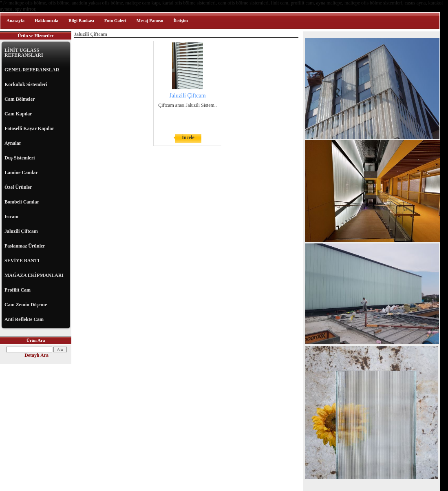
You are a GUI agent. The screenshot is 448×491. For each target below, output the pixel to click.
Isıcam (11, 217)
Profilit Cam (18, 290)
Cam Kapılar (18, 114)
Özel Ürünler (18, 187)
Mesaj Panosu (150, 20)
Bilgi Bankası (81, 20)
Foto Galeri (115, 20)
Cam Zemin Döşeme (26, 305)
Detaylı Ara (36, 355)
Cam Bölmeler (20, 99)
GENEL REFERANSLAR (32, 70)
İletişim (181, 20)
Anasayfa (15, 20)
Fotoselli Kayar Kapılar (29, 128)
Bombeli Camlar (22, 202)
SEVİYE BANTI (22, 261)
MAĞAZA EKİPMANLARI (34, 275)
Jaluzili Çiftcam (21, 231)
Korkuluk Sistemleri (26, 84)
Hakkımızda (46, 20)
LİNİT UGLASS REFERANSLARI (24, 53)
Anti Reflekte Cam (24, 319)
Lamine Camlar (21, 173)
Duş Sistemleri (20, 158)
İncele (188, 137)
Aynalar (13, 143)
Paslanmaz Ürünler (25, 246)
